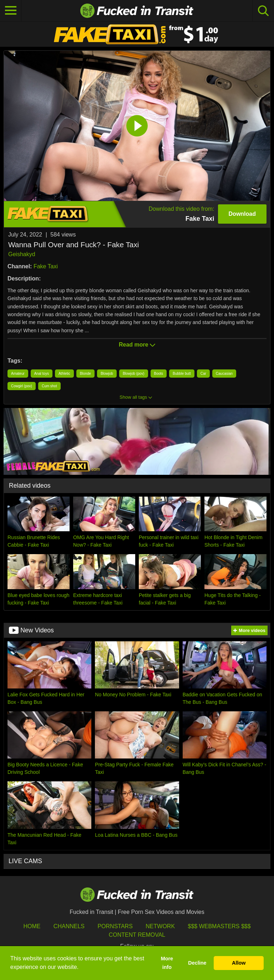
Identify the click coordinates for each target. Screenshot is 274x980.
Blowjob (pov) (134, 374)
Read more (137, 345)
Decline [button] (197, 963)
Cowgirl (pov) (22, 386)
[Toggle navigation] (11, 11)
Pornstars (115, 926)
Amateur (18, 374)
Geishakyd (22, 254)
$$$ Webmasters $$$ (219, 926)
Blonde (85, 374)
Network (160, 926)
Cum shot (49, 386)
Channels (69, 926)
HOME (32, 926)
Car (203, 374)
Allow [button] (239, 963)
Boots (159, 374)
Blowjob (107, 374)
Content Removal (137, 935)
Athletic (64, 374)
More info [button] (167, 963)
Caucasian (224, 374)
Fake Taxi (46, 266)
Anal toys (42, 374)
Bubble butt (182, 374)
